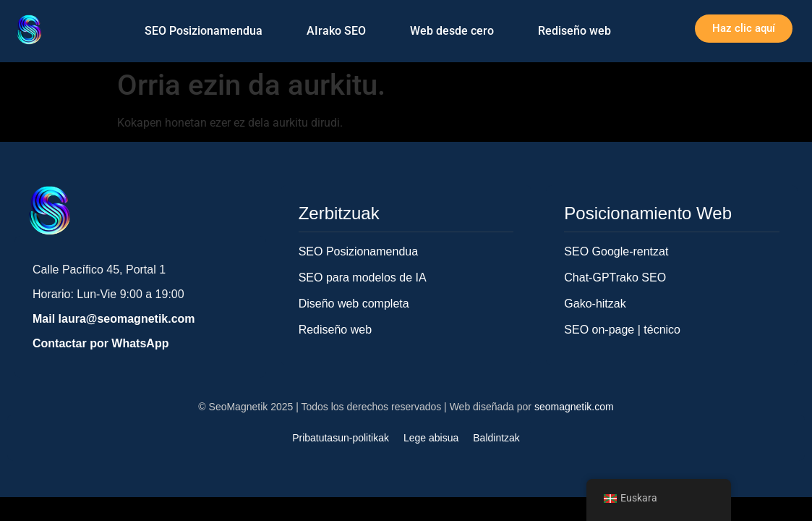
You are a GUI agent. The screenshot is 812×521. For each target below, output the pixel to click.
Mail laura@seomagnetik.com (114, 319)
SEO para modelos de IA (363, 278)
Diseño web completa (354, 304)
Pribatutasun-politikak (341, 438)
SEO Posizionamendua (204, 31)
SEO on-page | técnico (622, 330)
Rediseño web (574, 31)
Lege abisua (431, 438)
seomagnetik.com (574, 407)
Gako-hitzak (595, 304)
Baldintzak (496, 438)
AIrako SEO (336, 31)
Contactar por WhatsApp (101, 343)
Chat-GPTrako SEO (615, 278)
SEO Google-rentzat (616, 251)
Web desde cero (452, 31)
